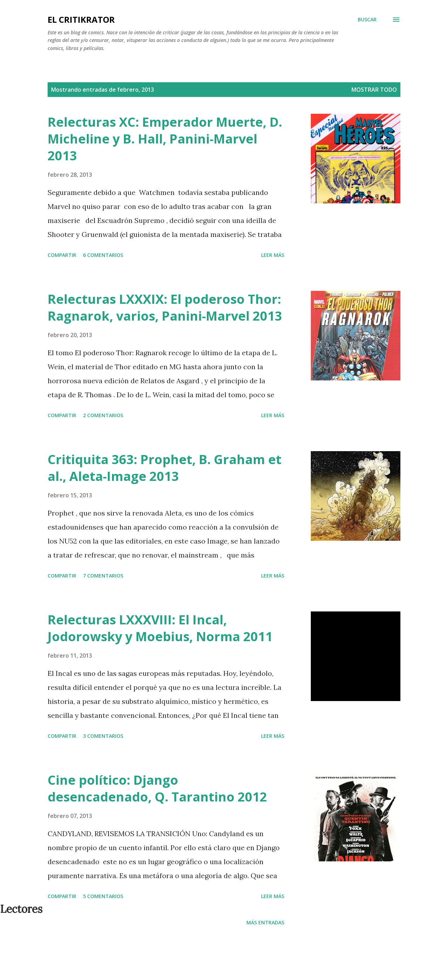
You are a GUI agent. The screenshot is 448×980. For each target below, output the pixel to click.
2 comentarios (103, 415)
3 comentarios (103, 736)
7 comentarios (103, 576)
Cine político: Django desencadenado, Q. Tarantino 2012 (157, 788)
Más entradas (265, 922)
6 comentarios (103, 255)
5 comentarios (103, 896)
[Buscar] (367, 20)
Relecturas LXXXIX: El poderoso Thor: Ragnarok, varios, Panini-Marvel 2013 (165, 307)
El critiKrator (81, 19)
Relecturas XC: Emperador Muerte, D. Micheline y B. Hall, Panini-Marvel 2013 (165, 139)
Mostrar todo (374, 90)
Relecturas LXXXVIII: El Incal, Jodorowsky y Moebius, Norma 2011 (160, 628)
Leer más (273, 255)
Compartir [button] (62, 255)
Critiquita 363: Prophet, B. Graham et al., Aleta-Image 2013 (164, 468)
